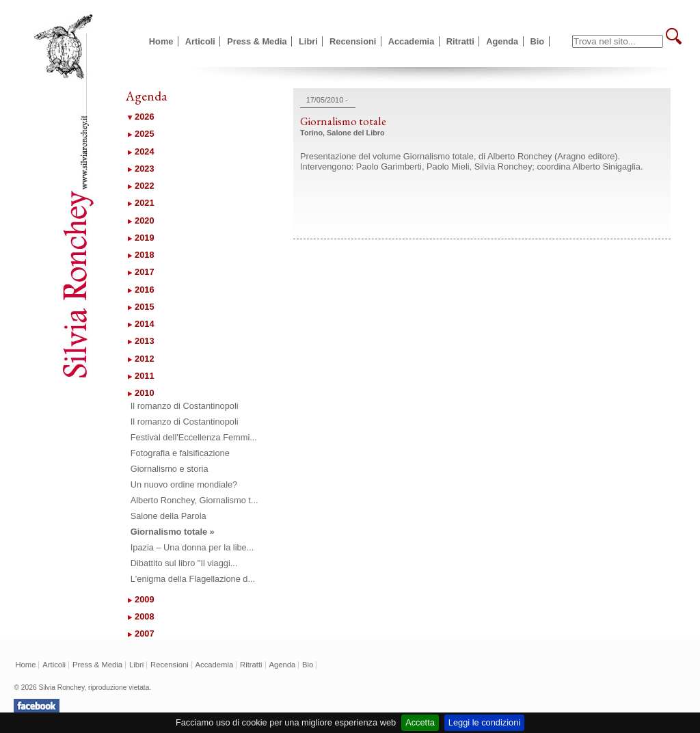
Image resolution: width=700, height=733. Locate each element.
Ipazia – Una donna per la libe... (192, 547)
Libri (308, 41)
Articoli (200, 41)
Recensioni (353, 41)
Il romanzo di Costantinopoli (185, 406)
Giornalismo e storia (170, 469)
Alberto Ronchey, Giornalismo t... (194, 500)
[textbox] (618, 41)
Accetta (420, 722)
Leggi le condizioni (484, 722)
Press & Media (257, 41)
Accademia (412, 41)
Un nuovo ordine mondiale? (184, 484)
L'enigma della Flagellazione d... (193, 579)
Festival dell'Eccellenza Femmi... (194, 437)
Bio (538, 41)
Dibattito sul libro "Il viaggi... (184, 563)
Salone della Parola (169, 516)
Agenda (502, 41)
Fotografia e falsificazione (180, 453)
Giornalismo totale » (173, 532)
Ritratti (460, 41)
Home (161, 41)
